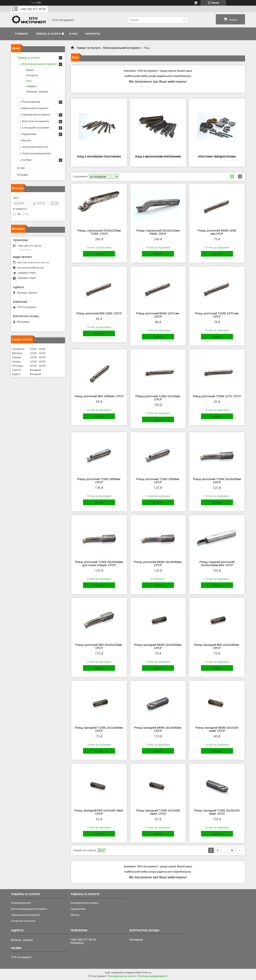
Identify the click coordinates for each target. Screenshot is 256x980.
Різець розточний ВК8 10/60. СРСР (99, 313)
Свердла (31, 86)
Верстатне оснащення (35, 121)
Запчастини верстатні (35, 147)
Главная (21, 34)
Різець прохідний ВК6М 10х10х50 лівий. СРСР (217, 729)
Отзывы (22, 175)
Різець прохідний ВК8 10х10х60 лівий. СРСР (99, 812)
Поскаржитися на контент (122, 976)
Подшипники (78, 909)
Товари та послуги (88, 48)
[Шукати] (184, 20)
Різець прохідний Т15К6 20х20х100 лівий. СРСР (217, 812)
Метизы (75, 915)
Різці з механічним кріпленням (158, 157)
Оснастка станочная (23, 921)
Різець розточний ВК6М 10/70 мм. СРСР (158, 315)
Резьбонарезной (21, 903)
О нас (74, 34)
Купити (99, 254)
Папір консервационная (36, 153)
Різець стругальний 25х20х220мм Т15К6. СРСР (99, 232)
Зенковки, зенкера (37, 92)
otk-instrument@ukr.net (30, 268)
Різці (29, 81)
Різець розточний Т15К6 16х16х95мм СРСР (217, 481)
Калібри (27, 160)
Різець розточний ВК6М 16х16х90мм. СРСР (158, 564)
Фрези (30, 70)
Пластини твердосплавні (217, 157)
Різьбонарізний (31, 102)
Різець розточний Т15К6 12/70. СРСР (217, 396)
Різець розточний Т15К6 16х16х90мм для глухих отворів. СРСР (99, 564)
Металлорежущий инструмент (29, 909)
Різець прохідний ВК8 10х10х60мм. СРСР (217, 646)
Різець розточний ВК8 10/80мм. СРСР (99, 396)
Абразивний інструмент (36, 115)
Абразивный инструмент (26, 915)
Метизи (26, 140)
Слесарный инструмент (85, 903)
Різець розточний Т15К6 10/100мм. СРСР (158, 398)
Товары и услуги (48, 34)
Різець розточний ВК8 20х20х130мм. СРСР (99, 646)
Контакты (93, 34)
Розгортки (32, 75)
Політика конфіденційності (153, 976)
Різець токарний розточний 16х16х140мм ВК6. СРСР (217, 564)
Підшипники (29, 134)
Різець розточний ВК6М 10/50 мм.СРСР (217, 232)
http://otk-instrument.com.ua (33, 262)
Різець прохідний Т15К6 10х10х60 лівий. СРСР (158, 812)
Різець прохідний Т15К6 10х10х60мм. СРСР (99, 729)
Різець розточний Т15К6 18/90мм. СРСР (158, 481)
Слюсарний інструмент (36, 128)
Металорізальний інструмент (122, 48)
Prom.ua (147, 973)
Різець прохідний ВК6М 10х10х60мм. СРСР (158, 646)
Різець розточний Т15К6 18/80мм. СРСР (99, 481)
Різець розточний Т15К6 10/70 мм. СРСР (217, 315)
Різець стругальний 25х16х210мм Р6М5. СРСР (158, 232)
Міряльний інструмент (35, 108)
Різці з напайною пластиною (99, 157)
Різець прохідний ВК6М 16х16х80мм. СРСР (158, 729)
